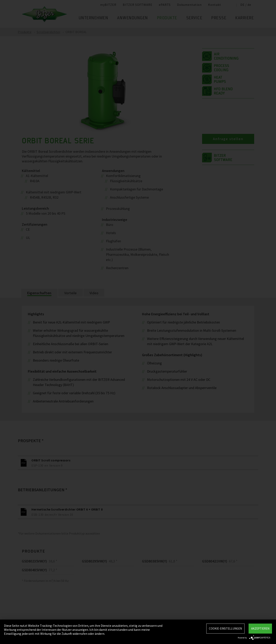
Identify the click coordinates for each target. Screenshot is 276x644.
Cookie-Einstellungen (225, 628)
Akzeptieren (260, 628)
